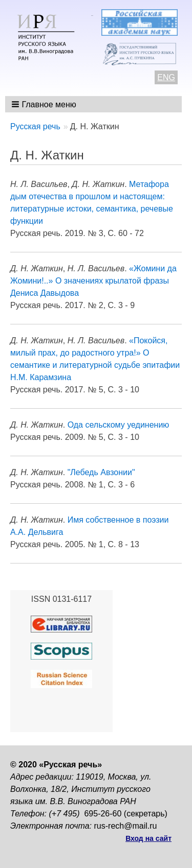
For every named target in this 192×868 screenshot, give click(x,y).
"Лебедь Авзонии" (101, 472)
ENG (166, 77)
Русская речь (35, 126)
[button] (45, 104)
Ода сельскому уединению (119, 425)
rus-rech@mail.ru (126, 826)
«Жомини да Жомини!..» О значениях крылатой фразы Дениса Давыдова (93, 281)
